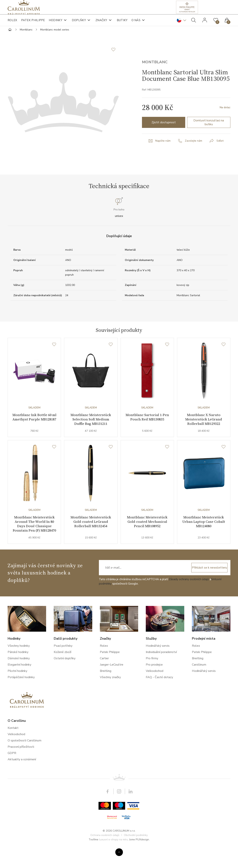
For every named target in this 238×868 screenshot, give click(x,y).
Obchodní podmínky (136, 859)
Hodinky (56, 25)
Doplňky (79, 25)
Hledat (194, 25)
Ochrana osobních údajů (105, 859)
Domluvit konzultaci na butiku (209, 138)
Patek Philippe (33, 25)
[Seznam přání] (54, 360)
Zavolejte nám (194, 156)
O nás (136, 25)
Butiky (122, 25)
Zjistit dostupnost (164, 138)
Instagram (119, 815)
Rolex (12, 25)
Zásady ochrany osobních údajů (189, 602)
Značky (101, 25)
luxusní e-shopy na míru (113, 863)
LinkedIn (131, 815)
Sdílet (220, 156)
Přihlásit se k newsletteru (208, 591)
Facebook (108, 815)
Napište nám (163, 156)
